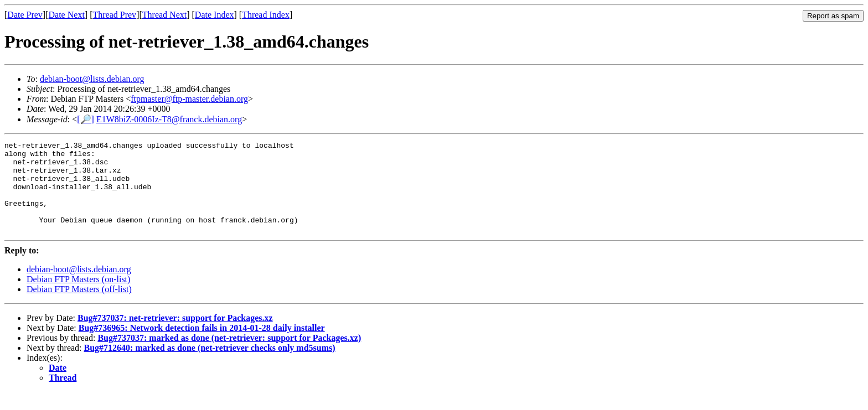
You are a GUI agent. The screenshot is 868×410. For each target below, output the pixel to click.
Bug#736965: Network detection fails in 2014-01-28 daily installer (202, 346)
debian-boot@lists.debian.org (92, 79)
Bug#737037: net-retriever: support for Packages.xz (175, 336)
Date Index (215, 15)
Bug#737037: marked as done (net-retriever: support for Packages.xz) (229, 356)
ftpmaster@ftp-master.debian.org (189, 99)
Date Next (67, 15)
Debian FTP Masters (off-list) (79, 307)
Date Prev (25, 15)
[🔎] (86, 119)
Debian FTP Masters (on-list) (78, 297)
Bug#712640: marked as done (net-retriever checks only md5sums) (210, 366)
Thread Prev (114, 15)
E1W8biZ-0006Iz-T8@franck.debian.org (169, 119)
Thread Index (266, 15)
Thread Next (164, 15)
